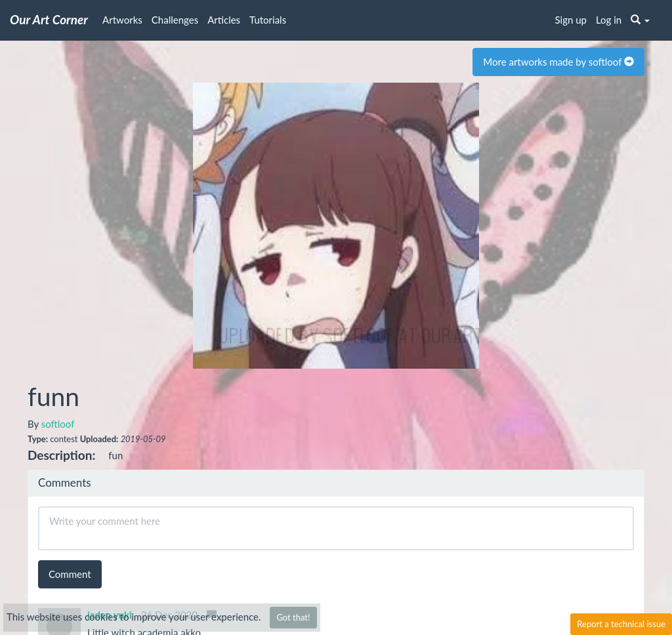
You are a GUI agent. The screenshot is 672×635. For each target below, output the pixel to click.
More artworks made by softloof (558, 62)
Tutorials (268, 20)
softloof (58, 424)
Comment (70, 574)
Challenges (175, 20)
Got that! (293, 617)
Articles (224, 20)
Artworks (122, 20)
